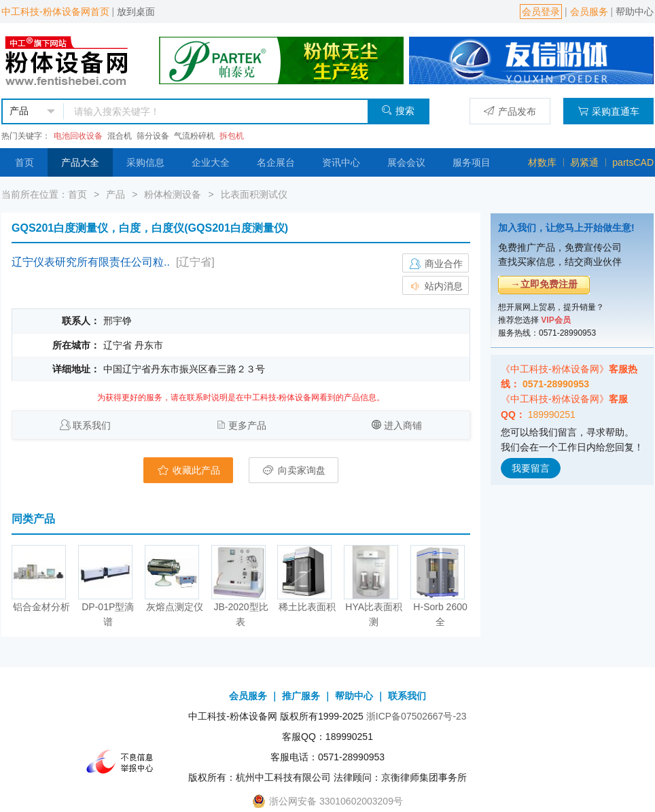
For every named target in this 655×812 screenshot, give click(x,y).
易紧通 (584, 162)
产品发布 (510, 111)
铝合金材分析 (41, 607)
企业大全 (211, 162)
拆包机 (232, 136)
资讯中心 (341, 162)
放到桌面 (136, 12)
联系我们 (92, 425)
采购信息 (145, 162)
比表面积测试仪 (254, 194)
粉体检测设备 (173, 194)
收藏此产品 (188, 470)
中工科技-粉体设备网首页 (55, 12)
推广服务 (301, 696)
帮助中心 (635, 12)
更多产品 (247, 425)
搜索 (398, 110)
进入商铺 (403, 425)
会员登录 (541, 12)
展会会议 (406, 162)
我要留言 (531, 468)
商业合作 (436, 264)
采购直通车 (608, 111)
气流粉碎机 (194, 136)
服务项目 (472, 162)
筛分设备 (153, 136)
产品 (116, 194)
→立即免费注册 (544, 284)
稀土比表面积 (307, 607)
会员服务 (589, 12)
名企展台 (276, 162)
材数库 (542, 162)
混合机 (120, 136)
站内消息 (436, 286)
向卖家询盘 (294, 470)
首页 (24, 162)
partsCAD (633, 162)
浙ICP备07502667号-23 (417, 716)
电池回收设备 (78, 136)
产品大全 (80, 162)
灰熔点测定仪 (175, 607)
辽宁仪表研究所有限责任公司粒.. (91, 262)
